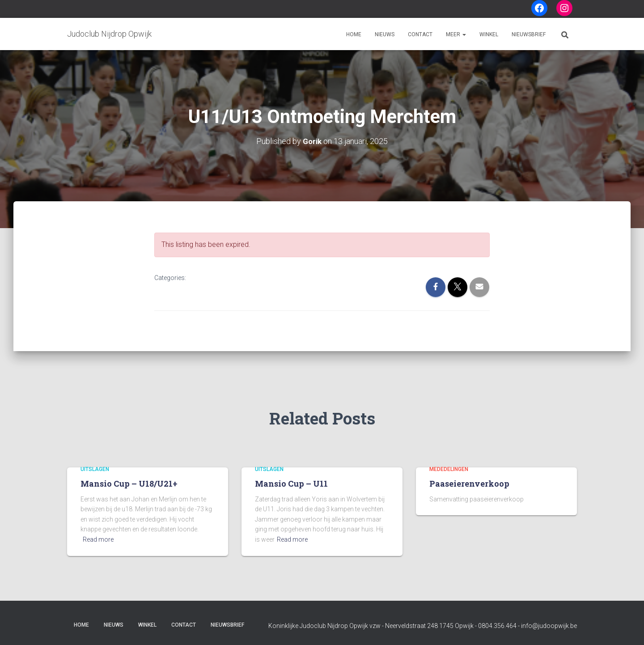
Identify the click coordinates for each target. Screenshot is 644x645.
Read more (98, 539)
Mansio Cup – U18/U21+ (129, 484)
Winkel (489, 34)
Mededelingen (449, 469)
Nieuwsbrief (529, 34)
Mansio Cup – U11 (291, 484)
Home (354, 34)
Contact (420, 34)
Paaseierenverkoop (469, 484)
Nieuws (385, 34)
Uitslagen (95, 469)
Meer (456, 34)
